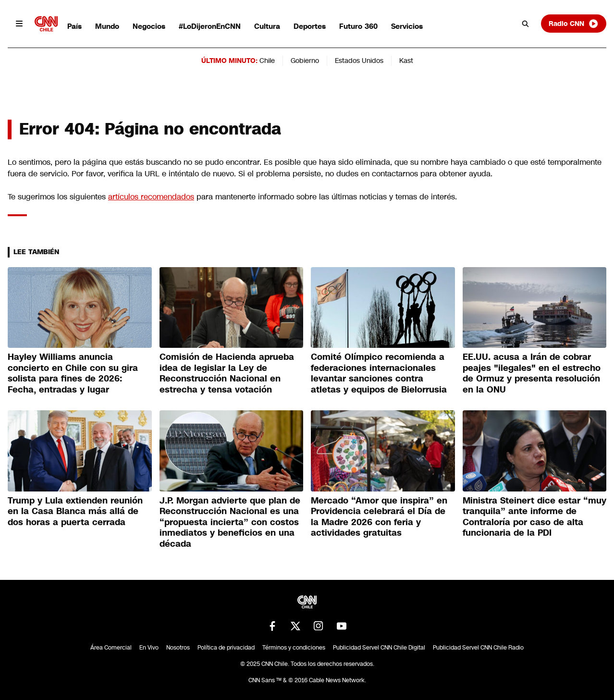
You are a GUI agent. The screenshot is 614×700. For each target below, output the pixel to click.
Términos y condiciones (294, 648)
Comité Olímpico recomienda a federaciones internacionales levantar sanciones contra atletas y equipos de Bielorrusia (379, 373)
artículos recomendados (151, 197)
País (74, 26)
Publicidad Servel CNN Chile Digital (379, 648)
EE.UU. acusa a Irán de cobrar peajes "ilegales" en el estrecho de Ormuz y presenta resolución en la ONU (532, 373)
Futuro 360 (358, 26)
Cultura (267, 26)
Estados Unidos (359, 61)
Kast (406, 61)
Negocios (149, 26)
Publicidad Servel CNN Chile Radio (478, 648)
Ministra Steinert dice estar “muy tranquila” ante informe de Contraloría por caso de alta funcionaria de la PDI (534, 517)
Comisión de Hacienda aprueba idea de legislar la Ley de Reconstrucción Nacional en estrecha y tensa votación (227, 373)
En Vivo (149, 648)
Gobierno (305, 61)
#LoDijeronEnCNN (210, 26)
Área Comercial (111, 648)
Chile (267, 61)
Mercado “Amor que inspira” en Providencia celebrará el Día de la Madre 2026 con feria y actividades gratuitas (379, 517)
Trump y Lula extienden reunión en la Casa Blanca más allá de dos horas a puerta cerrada (75, 511)
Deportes (310, 26)
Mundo (107, 26)
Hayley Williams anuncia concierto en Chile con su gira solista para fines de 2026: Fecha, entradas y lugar (73, 373)
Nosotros (178, 648)
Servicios (407, 26)
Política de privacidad (226, 648)
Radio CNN (574, 24)
